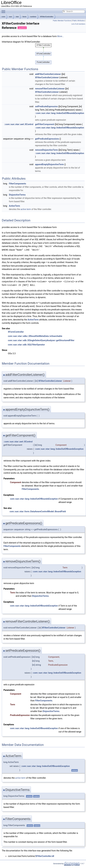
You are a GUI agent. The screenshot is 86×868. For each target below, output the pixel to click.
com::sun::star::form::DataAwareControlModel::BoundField (38, 510)
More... (61, 36)
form (24, 17)
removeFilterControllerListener (50, 89)
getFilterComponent (45, 124)
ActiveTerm (14, 206)
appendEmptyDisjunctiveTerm (49, 164)
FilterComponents (17, 184)
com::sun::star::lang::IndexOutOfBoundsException (34, 497)
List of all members (78, 24)
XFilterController (47, 17)
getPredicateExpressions (47, 139)
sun (11, 17)
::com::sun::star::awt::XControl (19, 124)
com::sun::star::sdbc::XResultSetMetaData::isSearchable (35, 335)
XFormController (16, 331)
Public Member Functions (62, 21)
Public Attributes (78, 21)
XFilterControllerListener (47, 77)
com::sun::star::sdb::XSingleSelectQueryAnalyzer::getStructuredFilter (41, 339)
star (17, 17)
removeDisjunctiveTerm (46, 150)
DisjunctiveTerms (17, 195)
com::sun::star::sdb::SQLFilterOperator (26, 343)
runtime (33, 17)
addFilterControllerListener (48, 74)
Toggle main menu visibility (4, 10)
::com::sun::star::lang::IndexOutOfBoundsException (60, 113)
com (3, 17)
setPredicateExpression (46, 106)
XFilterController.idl (45, 855)
